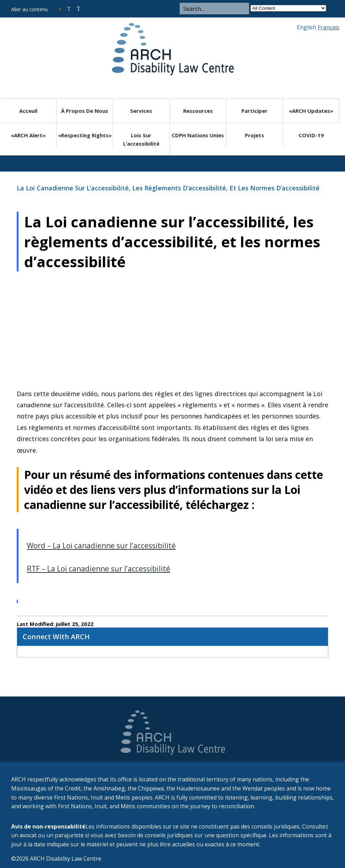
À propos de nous (85, 111)
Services (141, 111)
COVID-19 (311, 135)
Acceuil (28, 111)
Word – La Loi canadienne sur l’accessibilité (101, 546)
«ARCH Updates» (311, 111)
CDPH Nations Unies (198, 135)
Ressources (198, 111)
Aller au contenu (29, 9)
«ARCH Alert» (28, 135)
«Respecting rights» (85, 135)
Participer (254, 111)
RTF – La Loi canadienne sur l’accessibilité (99, 569)
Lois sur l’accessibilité (141, 139)
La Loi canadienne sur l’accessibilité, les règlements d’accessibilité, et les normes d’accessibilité (168, 188)
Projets (254, 135)
